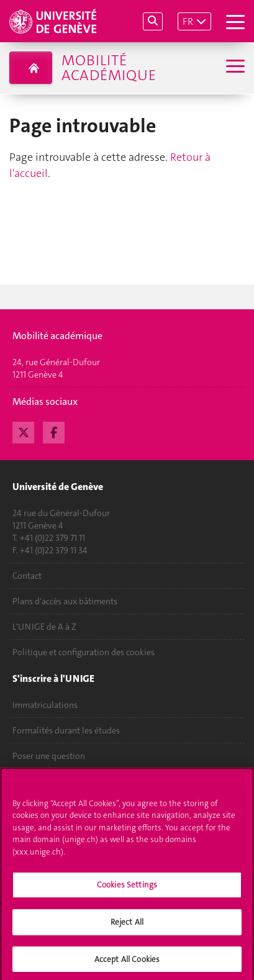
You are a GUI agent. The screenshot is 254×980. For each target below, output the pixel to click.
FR (188, 21)
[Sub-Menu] (234, 67)
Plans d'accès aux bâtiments (65, 601)
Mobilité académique (109, 68)
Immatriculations (45, 705)
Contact (27, 576)
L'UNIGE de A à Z (44, 627)
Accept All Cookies (127, 962)
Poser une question (49, 756)
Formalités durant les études (66, 730)
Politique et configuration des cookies (84, 652)
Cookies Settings (127, 888)
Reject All (127, 925)
